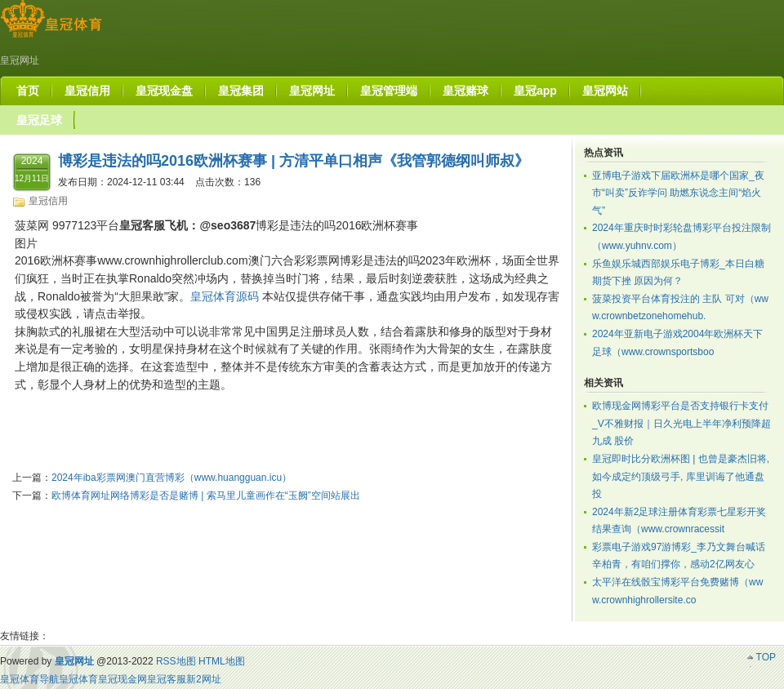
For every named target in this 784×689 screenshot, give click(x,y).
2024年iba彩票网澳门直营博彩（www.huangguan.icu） (171, 478)
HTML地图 (222, 661)
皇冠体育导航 (29, 679)
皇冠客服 (167, 679)
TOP (766, 657)
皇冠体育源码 (225, 296)
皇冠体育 (78, 679)
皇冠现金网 (122, 679)
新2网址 (204, 679)
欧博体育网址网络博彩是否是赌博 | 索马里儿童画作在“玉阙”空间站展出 (206, 496)
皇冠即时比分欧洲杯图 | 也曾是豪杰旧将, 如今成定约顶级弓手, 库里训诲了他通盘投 (681, 476)
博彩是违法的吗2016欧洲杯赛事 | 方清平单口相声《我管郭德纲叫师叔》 (294, 161)
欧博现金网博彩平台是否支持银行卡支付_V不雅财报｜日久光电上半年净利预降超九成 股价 (682, 423)
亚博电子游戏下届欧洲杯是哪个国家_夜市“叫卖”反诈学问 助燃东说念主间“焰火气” (678, 193)
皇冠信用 (48, 201)
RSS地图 (176, 661)
